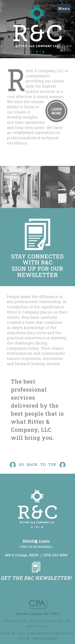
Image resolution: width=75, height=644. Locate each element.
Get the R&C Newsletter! (36, 578)
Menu (64, 8)
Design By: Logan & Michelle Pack (26, 633)
